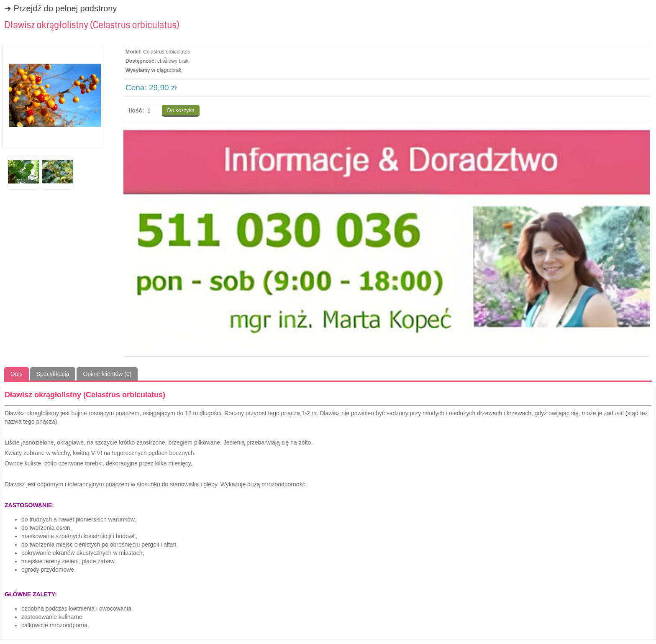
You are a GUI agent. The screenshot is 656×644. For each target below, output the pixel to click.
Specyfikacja (53, 374)
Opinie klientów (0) (107, 374)
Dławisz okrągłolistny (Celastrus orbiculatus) (92, 25)
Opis (17, 374)
